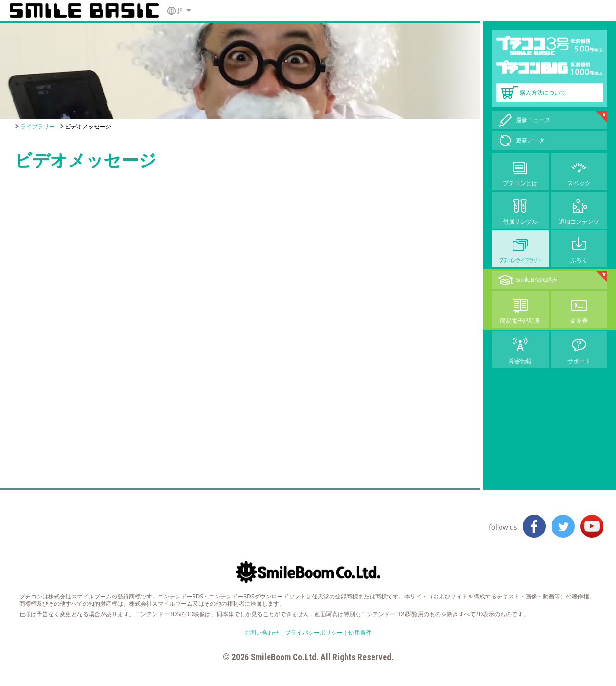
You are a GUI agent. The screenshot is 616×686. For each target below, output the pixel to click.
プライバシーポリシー (314, 632)
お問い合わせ (262, 632)
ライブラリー (38, 126)
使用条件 (360, 632)
